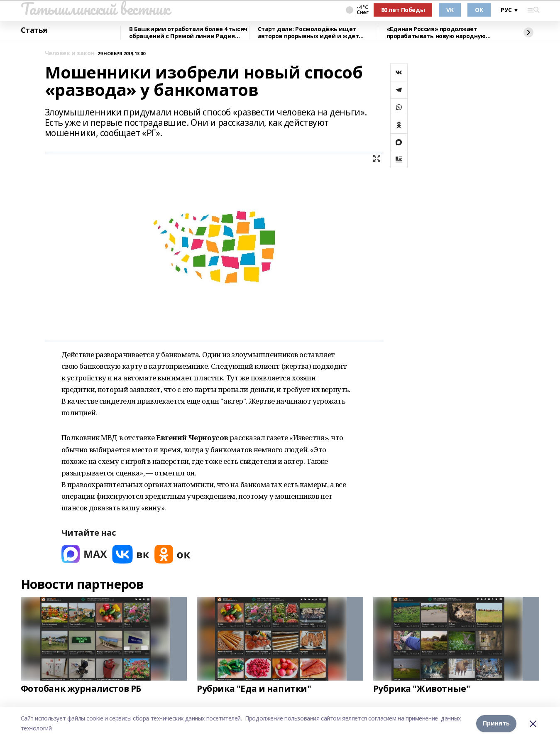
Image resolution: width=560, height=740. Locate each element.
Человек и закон (70, 53)
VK (450, 10)
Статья (34, 30)
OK (479, 10)
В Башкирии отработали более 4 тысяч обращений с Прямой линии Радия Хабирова (188, 33)
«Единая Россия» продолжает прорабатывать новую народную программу (436, 33)
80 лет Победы (403, 10)
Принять (496, 723)
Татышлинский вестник (95, 9)
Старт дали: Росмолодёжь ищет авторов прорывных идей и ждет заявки (308, 33)
